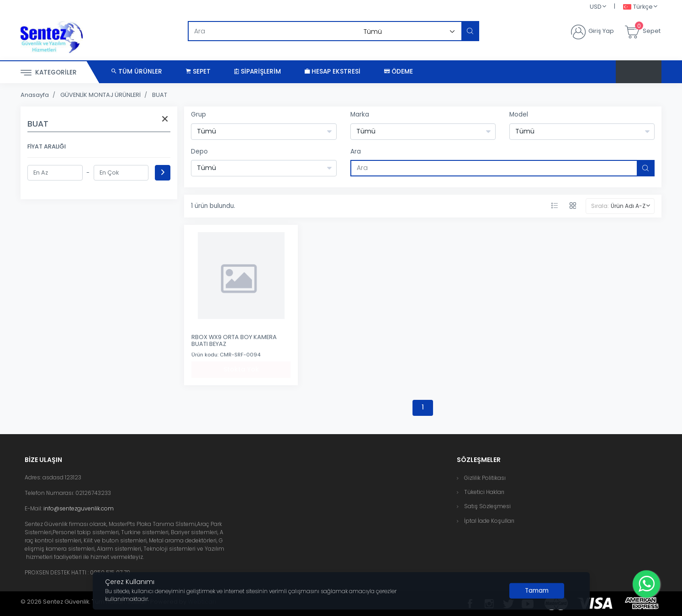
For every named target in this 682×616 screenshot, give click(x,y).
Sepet (198, 72)
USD (596, 7)
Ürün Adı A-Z (628, 206)
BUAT (160, 95)
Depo (199, 151)
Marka (360, 114)
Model (519, 114)
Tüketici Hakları (484, 492)
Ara (356, 151)
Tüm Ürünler (137, 72)
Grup (198, 114)
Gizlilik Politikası (485, 478)
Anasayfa (35, 95)
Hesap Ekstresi (333, 72)
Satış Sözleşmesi (487, 506)
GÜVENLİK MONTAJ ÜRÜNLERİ (100, 95)
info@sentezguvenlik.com (79, 508)
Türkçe (638, 7)
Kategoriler (49, 73)
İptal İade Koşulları (489, 521)
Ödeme (399, 72)
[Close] (537, 591)
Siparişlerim (258, 72)
